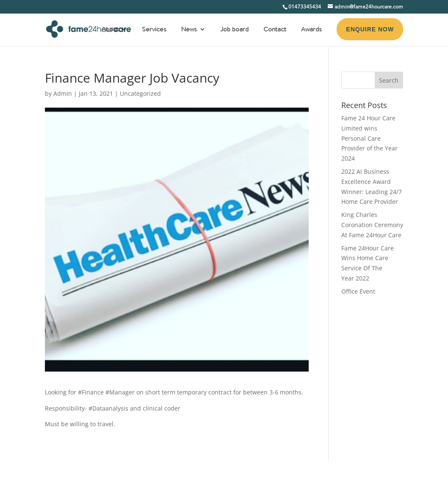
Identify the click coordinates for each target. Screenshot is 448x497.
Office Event (358, 291)
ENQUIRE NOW (370, 29)
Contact (275, 30)
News (189, 30)
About (110, 30)
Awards (311, 30)
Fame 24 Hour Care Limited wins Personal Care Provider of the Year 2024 (369, 138)
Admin (63, 93)
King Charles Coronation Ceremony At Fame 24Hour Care (372, 225)
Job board (234, 30)
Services (154, 30)
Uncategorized (140, 93)
